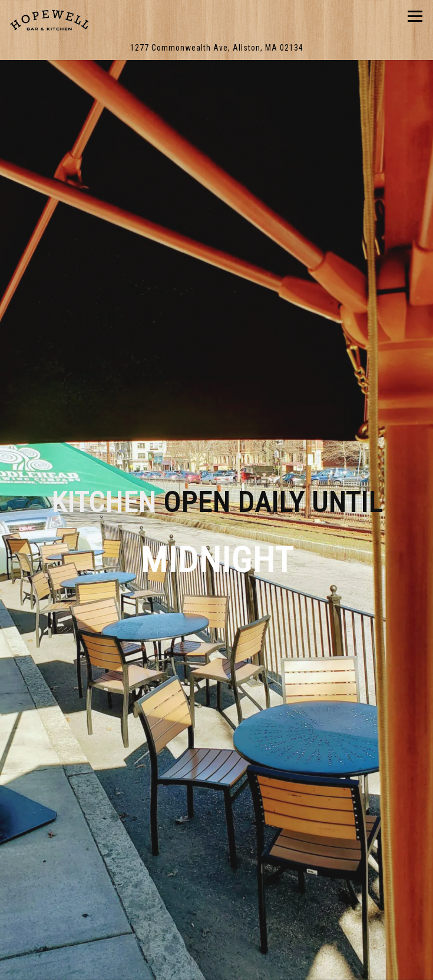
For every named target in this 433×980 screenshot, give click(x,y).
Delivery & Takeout (216, 936)
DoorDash (216, 966)
